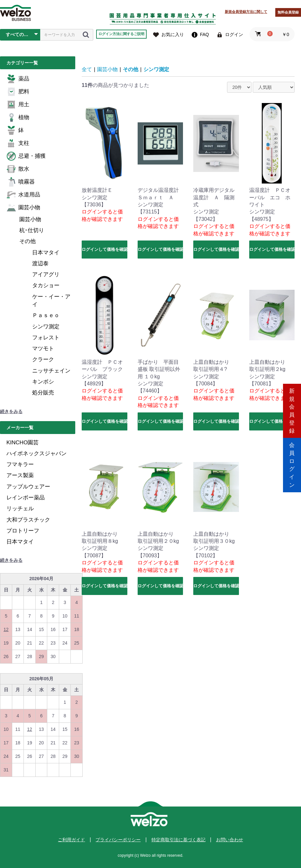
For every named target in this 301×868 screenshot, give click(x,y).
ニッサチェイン (51, 371)
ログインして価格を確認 (105, 249)
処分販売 (43, 393)
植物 (18, 118)
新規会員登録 (292, 406)
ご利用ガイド (71, 840)
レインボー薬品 (26, 498)
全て (87, 69)
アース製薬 (20, 475)
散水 (18, 169)
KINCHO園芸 (23, 443)
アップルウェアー (28, 487)
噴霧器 (21, 182)
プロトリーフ (23, 531)
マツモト (43, 349)
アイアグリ (46, 274)
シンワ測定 (46, 327)
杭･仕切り (32, 230)
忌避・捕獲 (26, 156)
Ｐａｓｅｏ (46, 315)
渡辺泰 (40, 264)
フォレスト (46, 338)
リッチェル (20, 509)
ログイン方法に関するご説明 (121, 34)
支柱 (18, 143)
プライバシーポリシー (118, 840)
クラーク (43, 359)
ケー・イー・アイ (51, 301)
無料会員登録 (288, 12)
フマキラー (20, 464)
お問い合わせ (230, 840)
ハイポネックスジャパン (36, 453)
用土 (18, 105)
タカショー (46, 285)
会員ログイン (292, 461)
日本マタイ (46, 253)
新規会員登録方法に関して (246, 12)
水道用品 (23, 195)
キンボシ (43, 382)
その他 (27, 241)
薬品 (18, 79)
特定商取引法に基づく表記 (178, 840)
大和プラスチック (28, 520)
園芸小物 (23, 208)
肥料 (18, 92)
